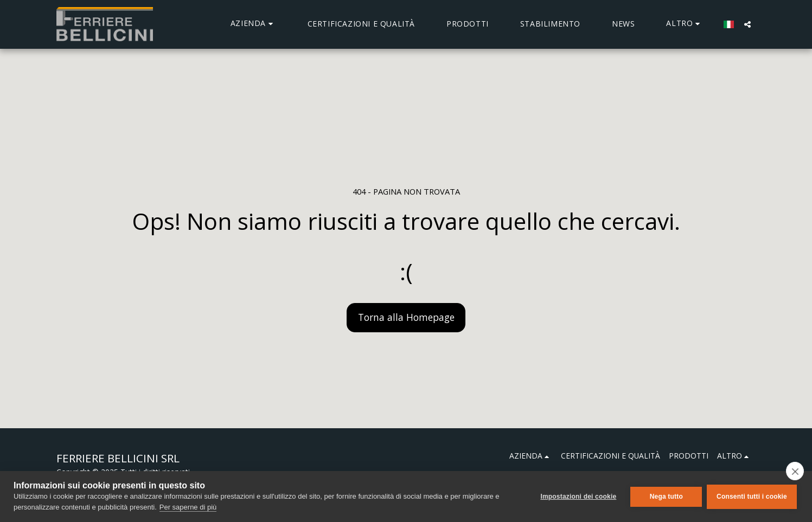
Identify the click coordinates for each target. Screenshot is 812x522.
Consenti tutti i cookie (752, 497)
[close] (795, 471)
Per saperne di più (188, 507)
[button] (253, 24)
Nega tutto (665, 497)
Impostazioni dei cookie (578, 497)
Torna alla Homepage (406, 317)
